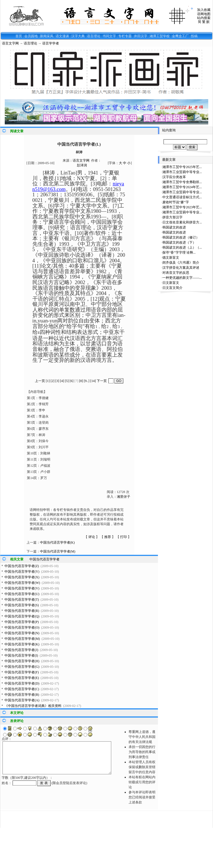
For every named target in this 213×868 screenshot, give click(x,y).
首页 (19, 36)
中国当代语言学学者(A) (22, 700)
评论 (92, 537)
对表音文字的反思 (176, 273)
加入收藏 (204, 10)
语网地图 (204, 14)
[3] (57, 381)
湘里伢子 (124, 497)
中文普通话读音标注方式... (182, 197)
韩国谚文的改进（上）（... (182, 247)
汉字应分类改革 (174, 177)
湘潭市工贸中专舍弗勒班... (182, 182)
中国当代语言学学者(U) (22, 594)
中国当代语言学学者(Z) (22, 566)
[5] (67, 381)
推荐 (108, 537)
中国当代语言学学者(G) (22, 667)
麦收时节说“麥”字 (176, 202)
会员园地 (31, 36)
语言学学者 (51, 43)
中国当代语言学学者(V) (22, 588)
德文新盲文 (171, 258)
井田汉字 (141, 36)
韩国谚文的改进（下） (179, 242)
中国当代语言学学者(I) (21, 655)
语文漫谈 (62, 36)
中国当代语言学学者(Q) (22, 616)
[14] (93, 381)
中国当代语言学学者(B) (22, 695)
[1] (48, 381)
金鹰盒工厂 (180, 36)
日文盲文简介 (172, 288)
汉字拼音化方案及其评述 (181, 268)
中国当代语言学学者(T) (22, 600)
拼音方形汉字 (172, 217)
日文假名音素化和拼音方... (182, 222)
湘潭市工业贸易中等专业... (182, 172)
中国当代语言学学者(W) (22, 583)
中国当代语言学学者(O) (22, 628)
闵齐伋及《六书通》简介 (181, 263)
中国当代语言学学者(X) (22, 577)
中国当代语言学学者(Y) (22, 572)
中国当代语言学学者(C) (22, 689)
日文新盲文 (171, 283)
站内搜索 (204, 18)
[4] (62, 381)
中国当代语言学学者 (44, 559)
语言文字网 (10, 43)
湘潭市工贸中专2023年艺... (182, 207)
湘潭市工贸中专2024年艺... (182, 187)
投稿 (194, 36)
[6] (72, 381)
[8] (81, 381)
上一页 (40, 381)
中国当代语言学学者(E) (22, 678)
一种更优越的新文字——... (182, 278)
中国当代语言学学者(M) (58, 551)
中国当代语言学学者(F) (22, 672)
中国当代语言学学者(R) (22, 611)
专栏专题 (125, 36)
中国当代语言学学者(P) (22, 622)
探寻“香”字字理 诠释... (179, 253)
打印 (124, 537)
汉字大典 (78, 36)
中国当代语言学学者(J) (21, 650)
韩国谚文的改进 (174, 227)
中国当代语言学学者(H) (22, 661)
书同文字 (109, 36)
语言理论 (94, 36)
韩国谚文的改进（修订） (181, 237)
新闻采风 (47, 36)
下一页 (102, 381)
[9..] (87, 381)
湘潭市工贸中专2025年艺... (182, 167)
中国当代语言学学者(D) (22, 683)
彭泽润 (82, 165)
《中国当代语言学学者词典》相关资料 (33, 706)
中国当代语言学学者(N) (22, 633)
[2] (53, 381)
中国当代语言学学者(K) (57, 542)
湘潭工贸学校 (160, 36)
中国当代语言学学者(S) (22, 605)
